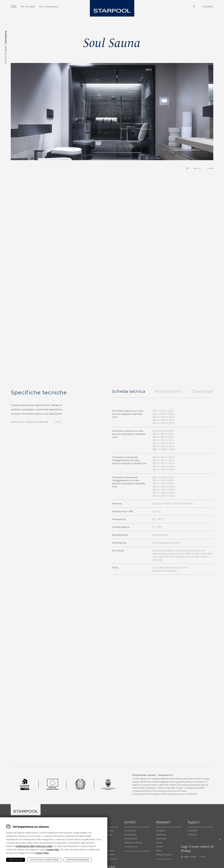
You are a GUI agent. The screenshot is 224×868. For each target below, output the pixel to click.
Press (159, 850)
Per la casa (28, 7)
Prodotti (6, 50)
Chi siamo (161, 831)
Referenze (161, 835)
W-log (159, 843)
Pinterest (192, 835)
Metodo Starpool (164, 854)
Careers (160, 847)
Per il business (49, 7)
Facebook (193, 831)
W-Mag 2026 (189, 857)
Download (161, 839)
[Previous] (197, 168)
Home (6, 60)
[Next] (210, 168)
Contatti (177, 7)
